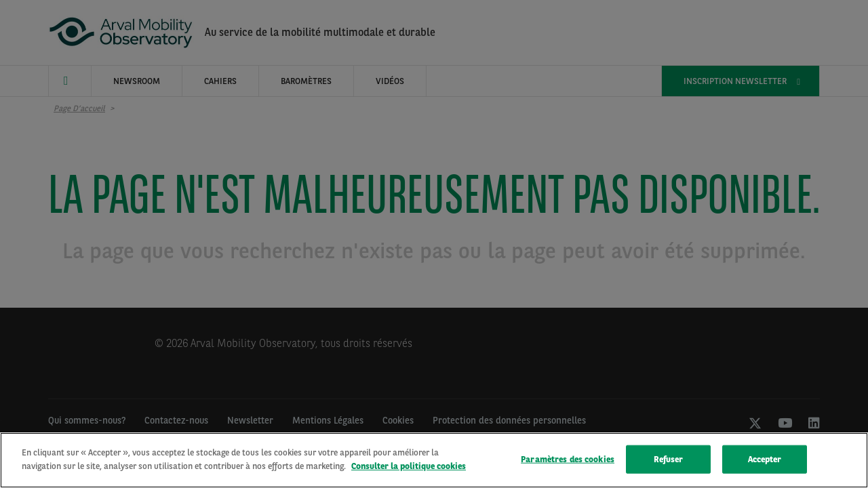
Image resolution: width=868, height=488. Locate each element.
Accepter (765, 461)
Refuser (669, 461)
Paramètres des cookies (568, 461)
